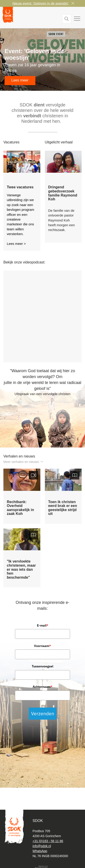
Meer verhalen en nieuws (23, 462)
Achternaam (42, 687)
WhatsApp (40, 851)
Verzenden (43, 713)
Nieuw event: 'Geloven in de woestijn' (41, 3)
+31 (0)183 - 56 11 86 (48, 841)
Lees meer (20, 80)
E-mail (43, 625)
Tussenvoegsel (42, 666)
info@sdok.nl (42, 846)
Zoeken (67, 19)
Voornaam (42, 646)
